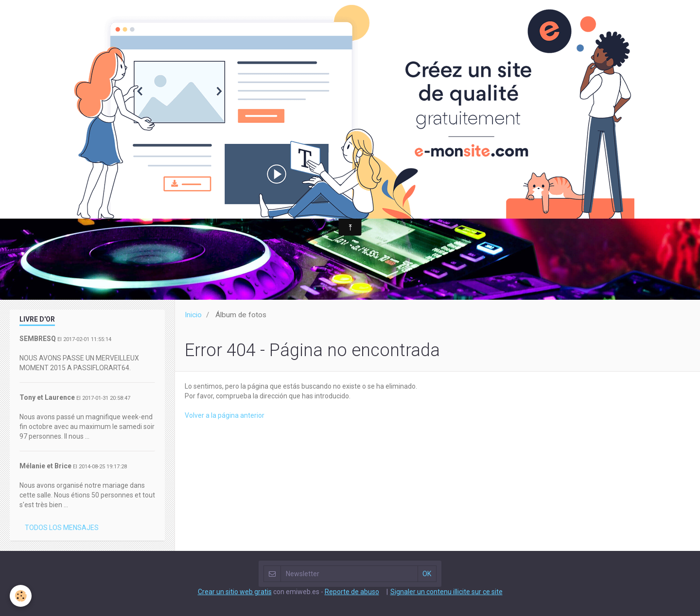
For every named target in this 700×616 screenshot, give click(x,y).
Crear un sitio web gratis (235, 592)
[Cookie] (21, 596)
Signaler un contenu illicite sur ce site (446, 592)
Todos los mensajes (62, 528)
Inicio (193, 315)
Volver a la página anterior (225, 415)
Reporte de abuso (352, 592)
